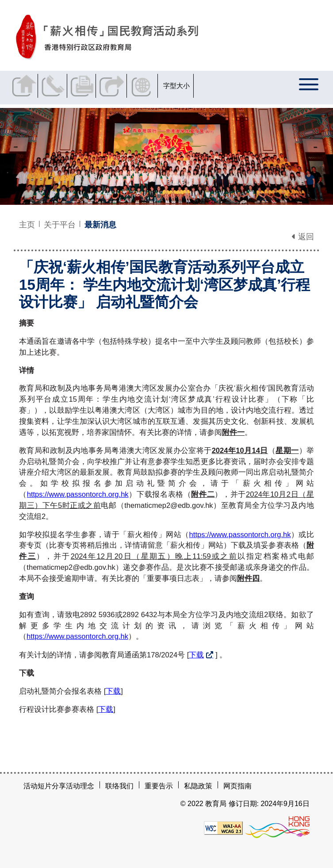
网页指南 (237, 786)
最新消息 (100, 225)
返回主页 (26, 86)
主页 (27, 225)
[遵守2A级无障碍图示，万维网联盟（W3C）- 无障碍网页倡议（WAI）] (223, 827)
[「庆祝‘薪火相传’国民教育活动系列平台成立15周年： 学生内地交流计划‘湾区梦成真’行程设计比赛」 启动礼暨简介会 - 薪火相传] (153, 37)
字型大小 (182, 86)
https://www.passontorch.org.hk (78, 494)
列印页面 (86, 86)
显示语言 (148, 86)
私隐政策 (198, 786)
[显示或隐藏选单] (309, 87)
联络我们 (56, 86)
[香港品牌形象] (277, 827)
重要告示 (159, 786)
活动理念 (80, 786)
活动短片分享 (45, 786)
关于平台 (60, 225)
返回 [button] (303, 237)
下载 (196, 655)
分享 (116, 86)
